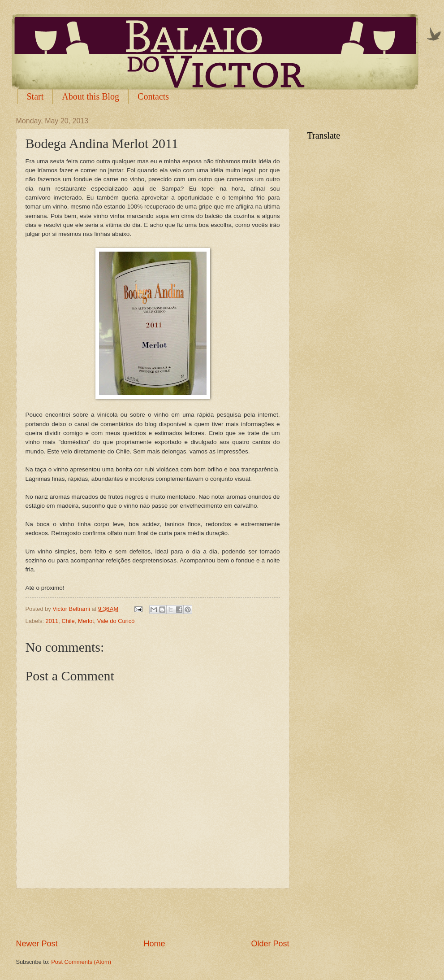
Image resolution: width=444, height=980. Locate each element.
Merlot (86, 621)
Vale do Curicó (116, 621)
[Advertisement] (153, 914)
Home (154, 944)
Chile (68, 621)
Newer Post (37, 944)
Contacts (153, 96)
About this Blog (91, 96)
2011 (52, 621)
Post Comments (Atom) (81, 962)
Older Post (270, 944)
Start (35, 96)
